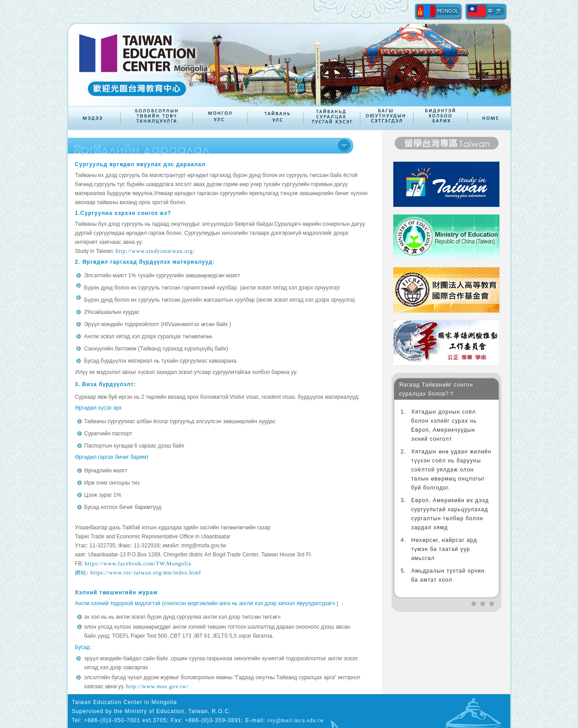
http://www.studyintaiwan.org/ (155, 251)
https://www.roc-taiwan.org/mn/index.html (146, 573)
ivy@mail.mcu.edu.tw (296, 720)
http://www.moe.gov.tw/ (157, 686)
